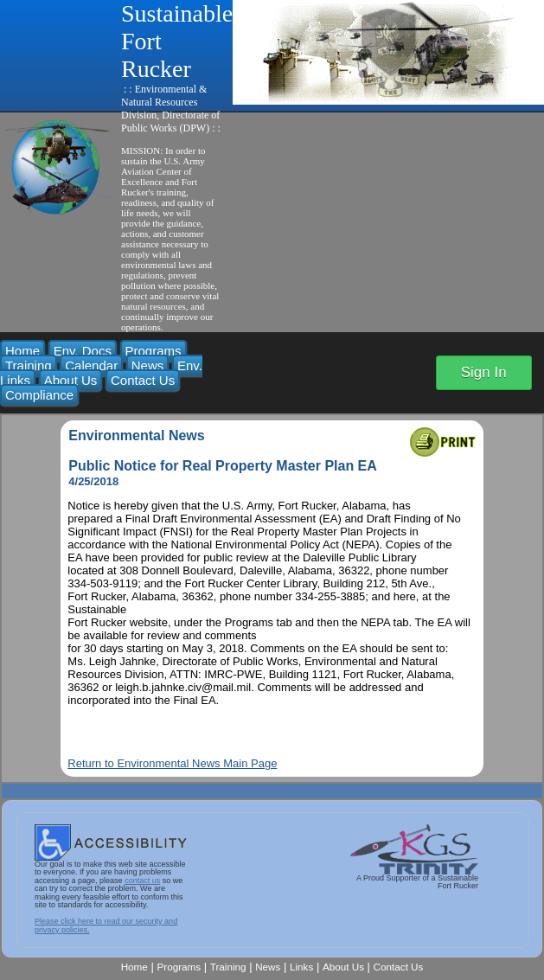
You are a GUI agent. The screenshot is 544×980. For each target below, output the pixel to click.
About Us (71, 380)
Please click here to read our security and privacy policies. (106, 925)
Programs (154, 351)
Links (301, 967)
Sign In (484, 372)
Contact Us (143, 380)
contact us (142, 881)
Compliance (39, 395)
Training (29, 365)
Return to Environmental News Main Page (172, 763)
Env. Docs (83, 351)
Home (22, 351)
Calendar (91, 365)
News (148, 365)
